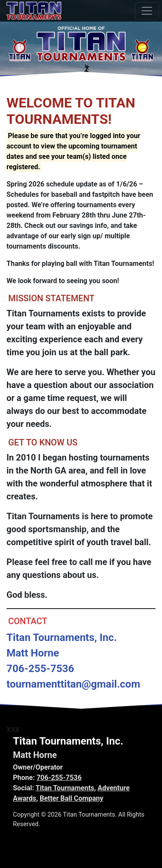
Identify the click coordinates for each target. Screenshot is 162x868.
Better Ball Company (71, 798)
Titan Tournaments (65, 788)
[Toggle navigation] (147, 11)
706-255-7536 (59, 778)
